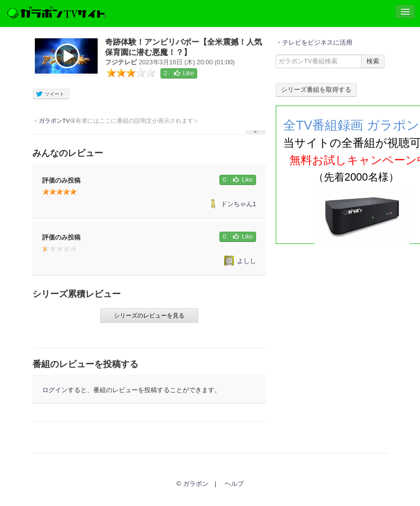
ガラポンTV (54, 120)
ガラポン (196, 484)
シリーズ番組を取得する (316, 90)
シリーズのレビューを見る (149, 316)
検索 (373, 61)
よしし (240, 261)
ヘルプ (234, 484)
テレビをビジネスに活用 (317, 42)
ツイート (50, 94)
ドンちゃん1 (232, 204)
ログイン (55, 390)
